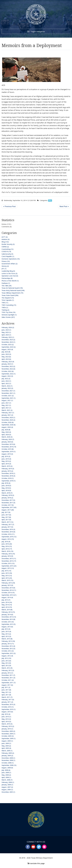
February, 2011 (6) (8, 700)
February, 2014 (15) (8, 612)
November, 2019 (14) (9, 447)
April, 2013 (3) (6, 636)
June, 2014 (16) (7, 602)
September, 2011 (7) (9, 683)
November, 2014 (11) (9, 590)
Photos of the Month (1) (10, 281)
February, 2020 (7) (8, 439)
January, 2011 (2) (7, 702)
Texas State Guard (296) (10, 295)
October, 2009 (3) (8, 736)
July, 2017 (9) (6, 512)
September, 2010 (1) (9, 709)
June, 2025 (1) (6, 330)
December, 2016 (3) (8, 529)
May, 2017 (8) (6, 517)
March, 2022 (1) (7, 386)
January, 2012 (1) (7, 673)
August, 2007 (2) (7, 787)
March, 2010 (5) (7, 724)
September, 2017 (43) (9, 507)
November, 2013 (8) (8, 619)
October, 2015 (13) (8, 563)
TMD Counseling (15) (9, 305)
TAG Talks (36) (7, 286)
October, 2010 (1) (8, 707)
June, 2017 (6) (6, 515)
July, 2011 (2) (6, 687)
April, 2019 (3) (6, 464)
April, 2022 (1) (6, 383)
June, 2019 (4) (6, 459)
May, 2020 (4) (6, 432)
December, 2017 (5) (8, 500)
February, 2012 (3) (8, 670)
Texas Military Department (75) (12, 293)
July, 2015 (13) (6, 571)
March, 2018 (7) (7, 493)
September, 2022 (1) (9, 374)
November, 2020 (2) (8, 420)
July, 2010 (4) (6, 714)
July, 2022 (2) (6, 379)
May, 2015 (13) (7, 576)
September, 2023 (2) (9, 347)
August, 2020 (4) (7, 427)
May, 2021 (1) (6, 405)
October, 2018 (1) (8, 478)
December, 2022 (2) (8, 366)
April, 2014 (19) (7, 607)
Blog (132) (5, 242)
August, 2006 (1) (7, 790)
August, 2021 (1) (7, 400)
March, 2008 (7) (7, 780)
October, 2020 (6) (8, 422)
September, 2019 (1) (9, 451)
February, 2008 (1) (8, 782)
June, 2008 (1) (6, 772)
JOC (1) (4, 269)
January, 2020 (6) (7, 442)
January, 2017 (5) (7, 527)
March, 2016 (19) (7, 551)
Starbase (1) (6, 283)
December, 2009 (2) (8, 731)
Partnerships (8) (7, 278)
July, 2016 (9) (6, 542)
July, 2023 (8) (6, 352)
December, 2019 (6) (8, 444)
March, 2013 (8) (7, 639)
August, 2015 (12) (8, 568)
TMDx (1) (5, 307)
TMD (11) (5, 303)
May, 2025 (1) (6, 332)
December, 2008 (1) (8, 758)
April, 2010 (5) (6, 721)
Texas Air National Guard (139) (12, 288)
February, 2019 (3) (8, 469)
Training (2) (5, 310)
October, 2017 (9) (8, 505)
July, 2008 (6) (6, 770)
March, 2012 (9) (7, 668)
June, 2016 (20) (7, 544)
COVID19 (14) (6, 251)
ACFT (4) (5, 237)
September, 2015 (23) (9, 566)
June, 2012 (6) (6, 661)
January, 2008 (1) (7, 785)
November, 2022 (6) (8, 369)
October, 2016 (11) (8, 534)
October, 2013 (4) (8, 622)
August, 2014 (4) (7, 597)
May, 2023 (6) (6, 357)
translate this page (36, 863)
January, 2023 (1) (7, 364)
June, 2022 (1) (6, 381)
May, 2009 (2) (6, 746)
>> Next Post (64, 206)
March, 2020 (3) (7, 437)
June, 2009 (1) (6, 743)
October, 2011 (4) (8, 680)
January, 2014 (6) (7, 614)
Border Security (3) (8, 244)
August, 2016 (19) (8, 539)
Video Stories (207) (8, 317)
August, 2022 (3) (7, 376)
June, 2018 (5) (6, 486)
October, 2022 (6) (8, 371)
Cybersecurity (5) (7, 254)
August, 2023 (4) (7, 349)
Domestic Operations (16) (11, 259)
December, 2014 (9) (8, 588)
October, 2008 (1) (8, 763)
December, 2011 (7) (8, 675)
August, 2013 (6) (7, 627)
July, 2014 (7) (6, 600)
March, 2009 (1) (7, 751)
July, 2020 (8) (6, 430)
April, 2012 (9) (6, 665)
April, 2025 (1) (6, 335)
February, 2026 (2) (8, 327)
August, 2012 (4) (7, 656)
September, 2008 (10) (9, 765)
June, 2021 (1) (6, 403)
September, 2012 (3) (9, 653)
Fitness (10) (6, 261)
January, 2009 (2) (7, 756)
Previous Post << (9, 206)
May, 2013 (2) (6, 634)
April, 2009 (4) (6, 748)
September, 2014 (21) (9, 595)
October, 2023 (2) (8, 345)
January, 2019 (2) (7, 471)
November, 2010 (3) (8, 704)
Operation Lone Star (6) (10, 276)
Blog (50, 201)
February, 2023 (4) (8, 362)
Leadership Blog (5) (8, 271)
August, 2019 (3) (7, 454)
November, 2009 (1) (8, 734)
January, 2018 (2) (7, 498)
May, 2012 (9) (6, 663)
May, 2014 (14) (7, 605)
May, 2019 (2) (6, 461)
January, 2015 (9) (7, 585)
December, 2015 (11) (9, 558)
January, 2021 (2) (7, 415)
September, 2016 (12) (9, 537)
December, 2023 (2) (8, 340)
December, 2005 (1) (8, 792)
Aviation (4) (6, 239)
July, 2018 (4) (6, 483)
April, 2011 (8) (6, 695)
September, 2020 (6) (9, 425)
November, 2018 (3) (8, 476)
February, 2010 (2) (8, 726)
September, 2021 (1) (9, 398)
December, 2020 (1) (8, 417)
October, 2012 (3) (8, 651)
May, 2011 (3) (6, 692)
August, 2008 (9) (7, 768)
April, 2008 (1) (6, 777)
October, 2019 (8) (8, 449)
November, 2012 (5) (8, 649)
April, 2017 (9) (6, 520)
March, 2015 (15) (7, 580)
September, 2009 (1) (9, 738)
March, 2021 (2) (7, 410)
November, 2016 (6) (8, 532)
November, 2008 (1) (8, 760)
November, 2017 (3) (8, 503)
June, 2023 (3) (6, 354)
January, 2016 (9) (7, 556)
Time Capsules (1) (8, 300)
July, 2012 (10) (6, 658)
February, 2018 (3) (8, 495)
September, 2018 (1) (9, 481)
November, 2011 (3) (8, 678)
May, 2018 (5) (6, 488)
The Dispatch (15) (8, 298)
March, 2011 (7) (7, 697)
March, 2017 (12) (7, 522)
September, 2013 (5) (9, 624)
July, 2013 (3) (6, 629)
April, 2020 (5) (6, 435)
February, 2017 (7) (8, 524)
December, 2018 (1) (8, 473)
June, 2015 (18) (7, 573)
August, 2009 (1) (7, 741)
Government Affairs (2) (10, 264)
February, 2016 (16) (8, 554)
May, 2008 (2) (6, 775)
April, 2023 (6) (6, 359)
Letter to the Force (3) (9, 273)
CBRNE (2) (5, 247)
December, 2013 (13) (9, 617)
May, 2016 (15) (7, 546)
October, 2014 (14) (8, 593)
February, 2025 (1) (8, 337)
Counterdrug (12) (7, 249)
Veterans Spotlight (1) (9, 315)
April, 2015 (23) (7, 578)
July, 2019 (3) (6, 456)
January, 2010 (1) (7, 729)
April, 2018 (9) (6, 490)
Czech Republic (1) (8, 256)
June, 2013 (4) (6, 631)
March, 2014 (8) (7, 610)
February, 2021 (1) (8, 413)
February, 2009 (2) (8, 753)
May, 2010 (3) (6, 719)
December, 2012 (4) (8, 646)
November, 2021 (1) (8, 393)
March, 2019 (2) (7, 466)
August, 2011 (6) (7, 685)
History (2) (5, 266)
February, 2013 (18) (8, 641)
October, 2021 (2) (8, 396)
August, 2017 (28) (8, 510)
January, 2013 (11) (8, 644)
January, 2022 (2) (7, 388)
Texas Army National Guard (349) (13, 290)
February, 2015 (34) (8, 583)
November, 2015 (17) (9, 561)
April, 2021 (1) (6, 408)
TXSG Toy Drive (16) (9, 312)
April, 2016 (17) (7, 549)
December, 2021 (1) (8, 391)
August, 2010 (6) (7, 712)
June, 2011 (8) (6, 690)
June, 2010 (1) (6, 717)
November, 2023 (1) (8, 342)
